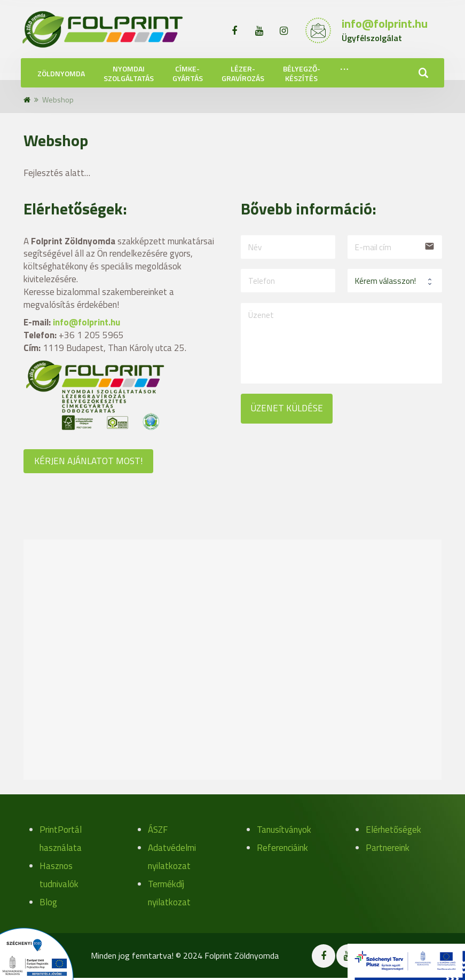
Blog (48, 902)
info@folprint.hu (86, 322)
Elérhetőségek (393, 830)
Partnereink (388, 848)
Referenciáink (282, 848)
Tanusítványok (284, 830)
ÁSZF (158, 830)
